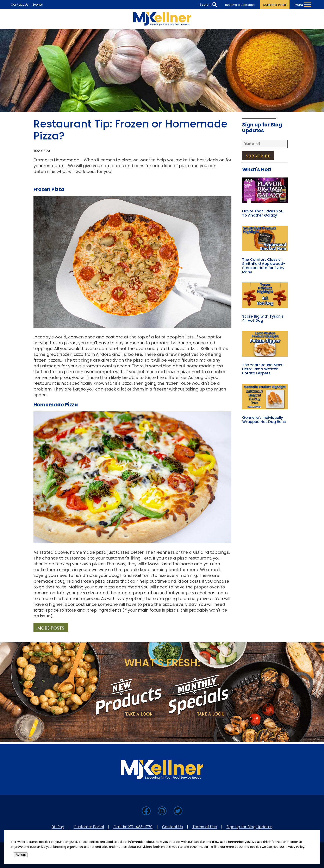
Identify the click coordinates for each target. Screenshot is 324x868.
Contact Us (172, 827)
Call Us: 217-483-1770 (133, 827)
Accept (21, 855)
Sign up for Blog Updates (249, 827)
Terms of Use (205, 827)
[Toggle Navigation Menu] (303, 5)
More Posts (51, 628)
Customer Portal (275, 5)
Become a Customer (240, 5)
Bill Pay (58, 827)
